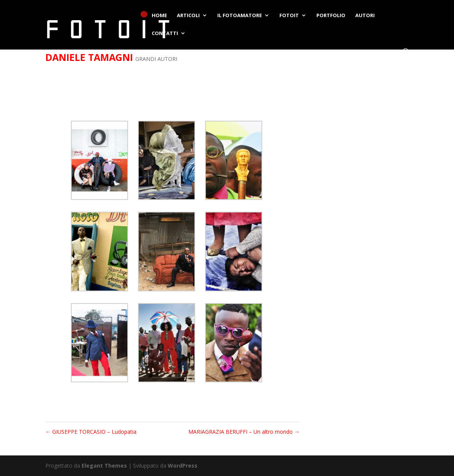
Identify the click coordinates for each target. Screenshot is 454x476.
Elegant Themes (104, 466)
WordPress (183, 466)
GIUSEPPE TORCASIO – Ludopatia (91, 432)
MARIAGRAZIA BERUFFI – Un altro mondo (244, 432)
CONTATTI (165, 34)
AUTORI (365, 16)
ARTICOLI (188, 16)
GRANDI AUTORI (156, 59)
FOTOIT (289, 16)
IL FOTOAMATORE (240, 16)
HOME (159, 16)
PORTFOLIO (331, 16)
